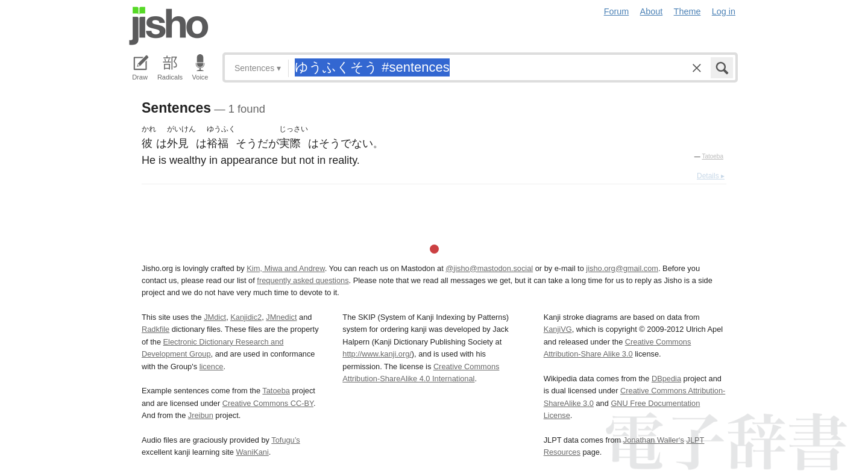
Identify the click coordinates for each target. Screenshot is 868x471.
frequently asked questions (303, 280)
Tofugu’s (285, 440)
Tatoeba (712, 156)
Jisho (169, 26)
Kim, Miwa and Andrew (285, 268)
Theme (687, 11)
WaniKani (253, 452)
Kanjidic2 (246, 317)
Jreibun (201, 415)
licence (212, 367)
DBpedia (666, 379)
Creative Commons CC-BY (268, 403)
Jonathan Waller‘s (654, 440)
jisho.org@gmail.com (622, 268)
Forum (617, 11)
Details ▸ (711, 176)
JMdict (215, 317)
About (652, 11)
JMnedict (281, 317)
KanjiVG (558, 329)
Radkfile (156, 329)
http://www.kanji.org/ (377, 354)
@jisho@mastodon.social (489, 268)
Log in (724, 11)
